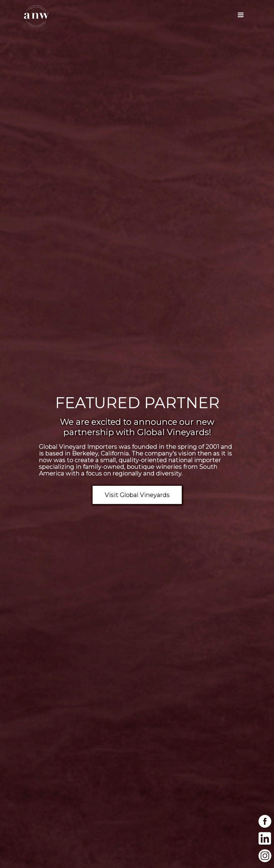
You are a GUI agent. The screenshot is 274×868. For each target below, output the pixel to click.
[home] (36, 16)
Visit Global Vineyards (137, 492)
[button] (241, 15)
